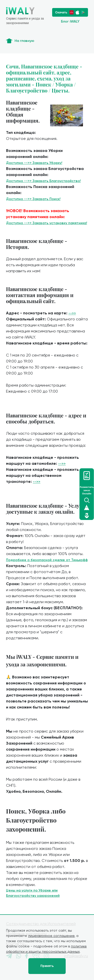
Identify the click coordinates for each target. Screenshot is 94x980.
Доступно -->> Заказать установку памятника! (46, 223)
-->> (72, 313)
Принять (47, 966)
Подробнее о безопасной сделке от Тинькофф (47, 560)
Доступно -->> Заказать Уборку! (34, 163)
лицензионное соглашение (51, 936)
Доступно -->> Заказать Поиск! (33, 199)
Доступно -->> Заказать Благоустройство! (43, 181)
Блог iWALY (70, 21)
